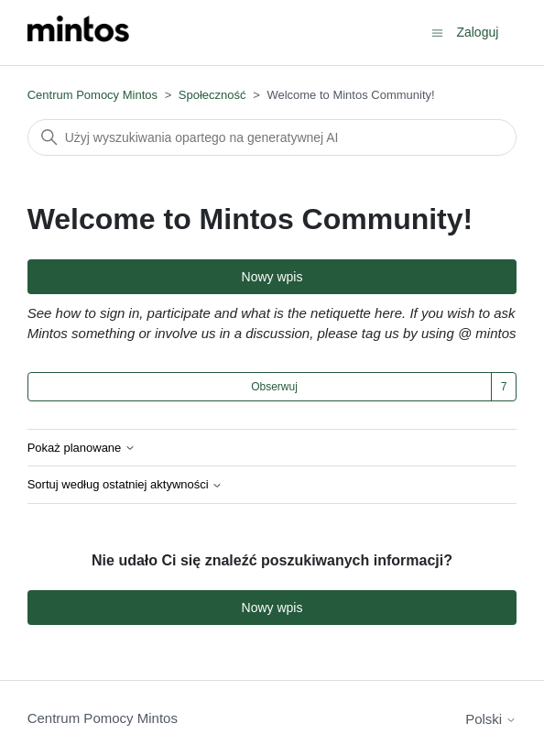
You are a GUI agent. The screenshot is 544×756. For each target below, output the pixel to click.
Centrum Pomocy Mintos (94, 95)
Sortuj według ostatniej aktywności (125, 485)
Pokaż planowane (82, 448)
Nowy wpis (272, 277)
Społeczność (212, 95)
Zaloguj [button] (477, 32)
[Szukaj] (272, 137)
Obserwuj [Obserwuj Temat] (274, 387)
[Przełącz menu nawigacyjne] (437, 32)
